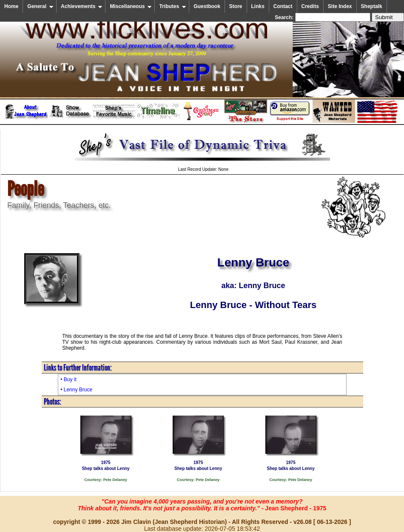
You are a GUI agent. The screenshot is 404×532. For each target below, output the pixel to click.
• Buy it (68, 379)
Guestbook (207, 6)
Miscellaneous (131, 6)
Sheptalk (372, 6)
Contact (283, 6)
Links (258, 6)
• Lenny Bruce (76, 390)
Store (236, 6)
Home (11, 6)
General (40, 6)
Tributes (173, 6)
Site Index (340, 6)
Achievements (82, 6)
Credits (310, 6)
